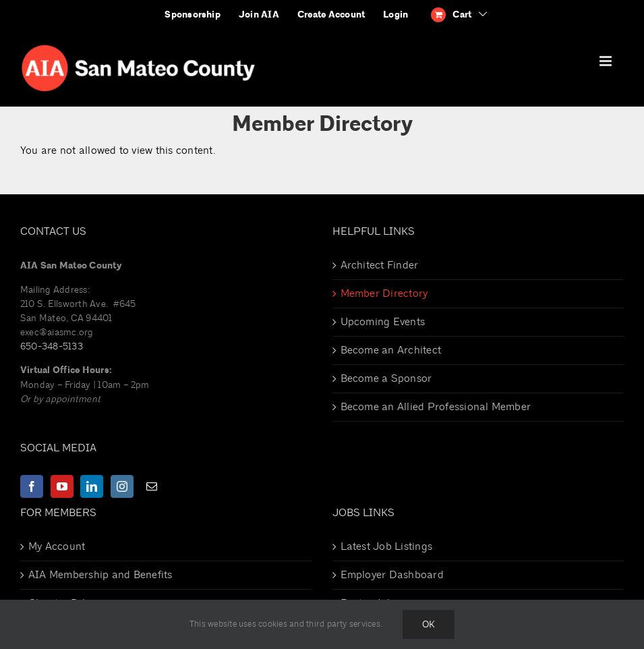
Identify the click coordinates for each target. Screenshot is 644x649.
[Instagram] (122, 486)
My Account (57, 546)
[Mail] (152, 486)
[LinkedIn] (92, 486)
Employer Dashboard (392, 575)
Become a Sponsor (386, 378)
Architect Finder (380, 265)
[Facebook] (32, 486)
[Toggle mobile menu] (607, 61)
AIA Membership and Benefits (100, 575)
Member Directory (384, 293)
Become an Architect (391, 350)
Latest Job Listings (387, 546)
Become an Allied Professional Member (436, 407)
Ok (429, 624)
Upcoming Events (383, 322)
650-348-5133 (52, 346)
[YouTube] (62, 486)
